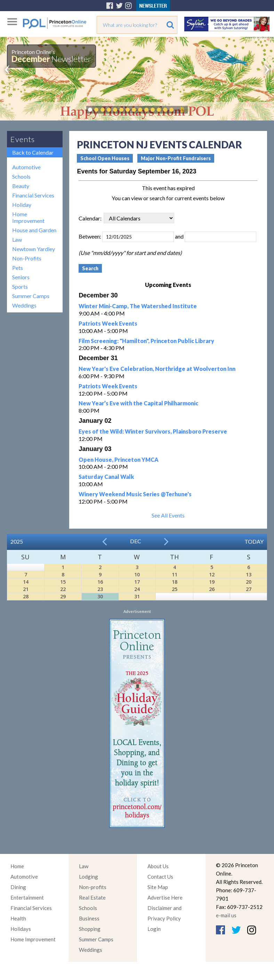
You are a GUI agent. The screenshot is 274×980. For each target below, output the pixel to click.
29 (63, 596)
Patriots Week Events (108, 323)
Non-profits (93, 887)
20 (249, 582)
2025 (17, 541)
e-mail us (226, 915)
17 (137, 582)
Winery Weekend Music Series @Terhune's (135, 494)
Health (18, 918)
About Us (158, 866)
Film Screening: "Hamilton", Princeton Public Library (146, 341)
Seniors (21, 277)
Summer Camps (31, 296)
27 (249, 589)
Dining (18, 887)
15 (63, 582)
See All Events (168, 515)
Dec (136, 541)
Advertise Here (165, 897)
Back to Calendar (33, 152)
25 (175, 589)
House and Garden (34, 230)
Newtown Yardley (34, 249)
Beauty (21, 186)
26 (212, 589)
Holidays (21, 929)
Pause (182, 110)
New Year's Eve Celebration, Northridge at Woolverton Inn (157, 369)
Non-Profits (27, 258)
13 (249, 574)
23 (100, 589)
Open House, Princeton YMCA (119, 460)
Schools (21, 176)
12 (212, 574)
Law (17, 239)
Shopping (90, 929)
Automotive (26, 167)
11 (175, 574)
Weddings (24, 305)
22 (63, 589)
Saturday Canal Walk (106, 477)
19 (212, 582)
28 (26, 596)
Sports (20, 286)
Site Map (158, 887)
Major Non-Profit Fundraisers (176, 158)
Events (23, 139)
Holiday (22, 205)
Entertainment (27, 897)
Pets (18, 268)
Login (154, 929)
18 (175, 582)
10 (137, 574)
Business (89, 918)
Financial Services (33, 195)
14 (26, 582)
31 (137, 596)
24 (137, 589)
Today (254, 541)
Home (17, 866)
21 (26, 589)
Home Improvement (28, 217)
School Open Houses (105, 158)
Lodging (88, 877)
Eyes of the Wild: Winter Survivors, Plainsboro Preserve (153, 431)
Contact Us (160, 877)
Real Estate (92, 897)
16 (100, 582)
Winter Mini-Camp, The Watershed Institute (138, 306)
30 (100, 596)
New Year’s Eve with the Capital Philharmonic (138, 403)
